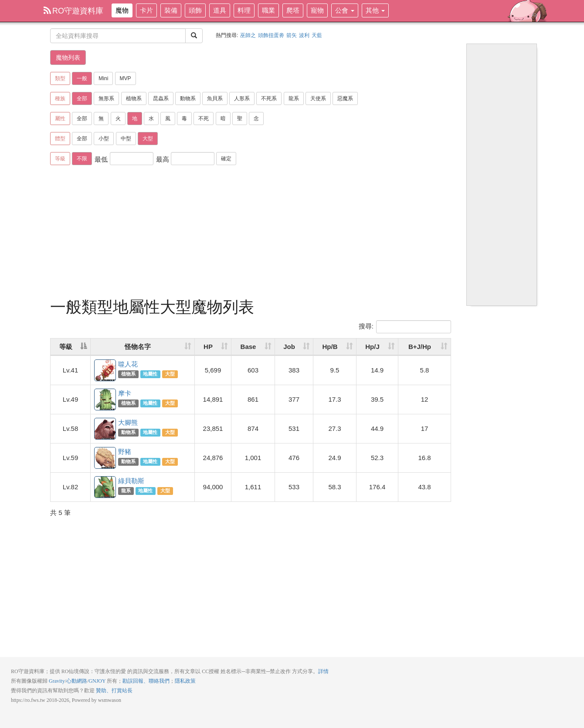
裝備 (171, 10)
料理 (244, 10)
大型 (148, 139)
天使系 (318, 98)
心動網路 (77, 681)
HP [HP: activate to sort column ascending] (208, 347)
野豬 (105, 458)
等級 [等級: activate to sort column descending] (66, 347)
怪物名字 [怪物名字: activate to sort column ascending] (138, 347)
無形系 (106, 98)
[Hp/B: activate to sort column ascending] (335, 347)
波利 (304, 35)
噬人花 (105, 371)
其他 (375, 10)
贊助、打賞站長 (114, 691)
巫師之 (248, 35)
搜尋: (405, 327)
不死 (204, 119)
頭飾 (195, 10)
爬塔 (293, 10)
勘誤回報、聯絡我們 (146, 681)
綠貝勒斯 (105, 488)
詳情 (323, 671)
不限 (82, 159)
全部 (82, 98)
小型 (104, 139)
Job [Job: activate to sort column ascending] (289, 347)
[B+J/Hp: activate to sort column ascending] (424, 347)
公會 (345, 10)
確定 (226, 159)
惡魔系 (345, 98)
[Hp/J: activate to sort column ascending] (377, 347)
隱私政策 (185, 681)
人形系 (242, 98)
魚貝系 (215, 98)
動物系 (188, 98)
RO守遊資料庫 (73, 11)
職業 (268, 10)
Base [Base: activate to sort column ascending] (248, 347)
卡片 (146, 10)
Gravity (57, 681)
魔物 (122, 10)
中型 (126, 139)
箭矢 (292, 35)
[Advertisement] (251, 233)
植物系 (134, 98)
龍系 (294, 98)
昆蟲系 (161, 98)
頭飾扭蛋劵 (271, 35)
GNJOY (97, 681)
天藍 (317, 35)
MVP (126, 78)
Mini (103, 78)
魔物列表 (68, 58)
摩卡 (105, 400)
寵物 (317, 10)
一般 (82, 78)
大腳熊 (105, 429)
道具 (220, 10)
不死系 (269, 98)
